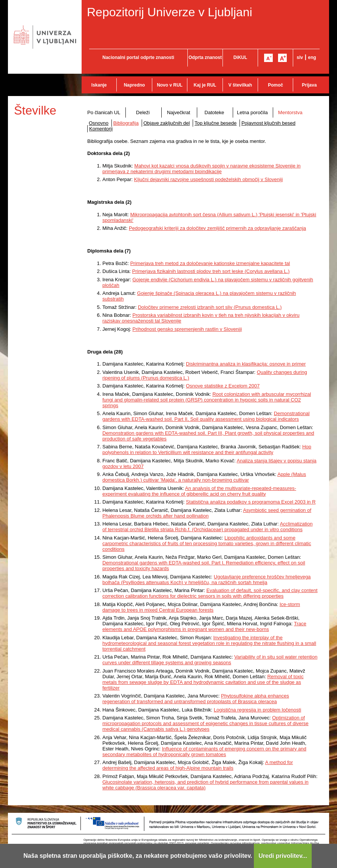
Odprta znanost (205, 57)
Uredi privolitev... (283, 856)
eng (312, 57)
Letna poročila (252, 112)
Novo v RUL (170, 85)
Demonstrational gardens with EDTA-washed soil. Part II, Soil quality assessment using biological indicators (206, 416)
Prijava (309, 85)
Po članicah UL (104, 112)
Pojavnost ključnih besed (268, 123)
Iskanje (99, 85)
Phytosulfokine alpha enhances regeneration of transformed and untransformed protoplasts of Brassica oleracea (196, 699)
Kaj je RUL (205, 85)
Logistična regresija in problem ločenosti (257, 710)
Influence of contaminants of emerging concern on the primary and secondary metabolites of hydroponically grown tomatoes (204, 752)
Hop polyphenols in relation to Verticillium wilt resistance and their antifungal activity (207, 449)
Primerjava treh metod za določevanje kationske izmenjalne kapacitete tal (210, 263)
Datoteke (214, 112)
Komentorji (101, 129)
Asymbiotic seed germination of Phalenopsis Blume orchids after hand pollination (207, 513)
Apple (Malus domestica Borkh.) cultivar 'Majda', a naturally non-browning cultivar (204, 477)
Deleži (143, 112)
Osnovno (99, 123)
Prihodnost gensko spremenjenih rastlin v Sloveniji (187, 329)
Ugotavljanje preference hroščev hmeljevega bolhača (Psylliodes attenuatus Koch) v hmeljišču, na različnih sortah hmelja (206, 580)
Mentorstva (290, 112)
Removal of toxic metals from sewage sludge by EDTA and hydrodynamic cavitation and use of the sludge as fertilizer (203, 682)
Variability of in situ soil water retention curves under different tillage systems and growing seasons (210, 660)
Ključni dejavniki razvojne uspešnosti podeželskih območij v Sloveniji (209, 179)
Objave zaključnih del (167, 123)
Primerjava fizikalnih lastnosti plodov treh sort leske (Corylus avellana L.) (211, 271)
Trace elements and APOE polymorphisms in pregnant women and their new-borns (204, 626)
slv (300, 57)
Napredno (134, 85)
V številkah (240, 85)
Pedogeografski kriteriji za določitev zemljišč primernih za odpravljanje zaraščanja (217, 228)
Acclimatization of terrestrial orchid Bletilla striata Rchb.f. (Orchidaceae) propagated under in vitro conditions (207, 527)
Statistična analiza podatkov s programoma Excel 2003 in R (251, 502)
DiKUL (240, 57)
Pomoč (275, 85)
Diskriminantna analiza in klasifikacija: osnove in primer (246, 364)
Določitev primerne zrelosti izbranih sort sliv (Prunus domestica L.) (210, 307)
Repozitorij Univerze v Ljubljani (170, 12)
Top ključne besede (216, 123)
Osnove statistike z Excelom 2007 (223, 386)
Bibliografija (126, 123)
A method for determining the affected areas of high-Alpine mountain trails (198, 765)
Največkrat (179, 112)
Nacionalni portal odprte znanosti (138, 57)
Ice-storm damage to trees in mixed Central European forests (201, 607)
